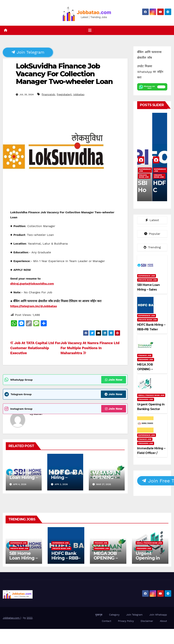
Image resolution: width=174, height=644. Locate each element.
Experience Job (145, 170)
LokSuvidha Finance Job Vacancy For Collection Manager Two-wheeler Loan (64, 74)
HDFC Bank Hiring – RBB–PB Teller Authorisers (66, 560)
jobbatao (79, 94)
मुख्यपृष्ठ (99, 615)
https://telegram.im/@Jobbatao (34, 306)
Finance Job (145, 355)
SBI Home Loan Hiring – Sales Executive (24, 480)
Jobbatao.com (12, 618)
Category (114, 615)
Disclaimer (147, 621)
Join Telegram (28, 52)
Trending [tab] (152, 247)
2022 (30, 618)
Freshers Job (146, 360)
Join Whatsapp (158, 615)
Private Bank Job (144, 176)
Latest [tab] (152, 220)
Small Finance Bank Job (151, 395)
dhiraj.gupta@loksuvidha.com (32, 284)
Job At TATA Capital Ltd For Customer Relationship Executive (35, 348)
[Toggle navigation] (90, 30)
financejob (48, 94)
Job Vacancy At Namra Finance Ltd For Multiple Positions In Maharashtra (90, 348)
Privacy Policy (126, 621)
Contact (106, 621)
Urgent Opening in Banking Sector (148, 560)
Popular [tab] (152, 234)
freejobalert (64, 94)
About (163, 621)
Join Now (114, 380)
